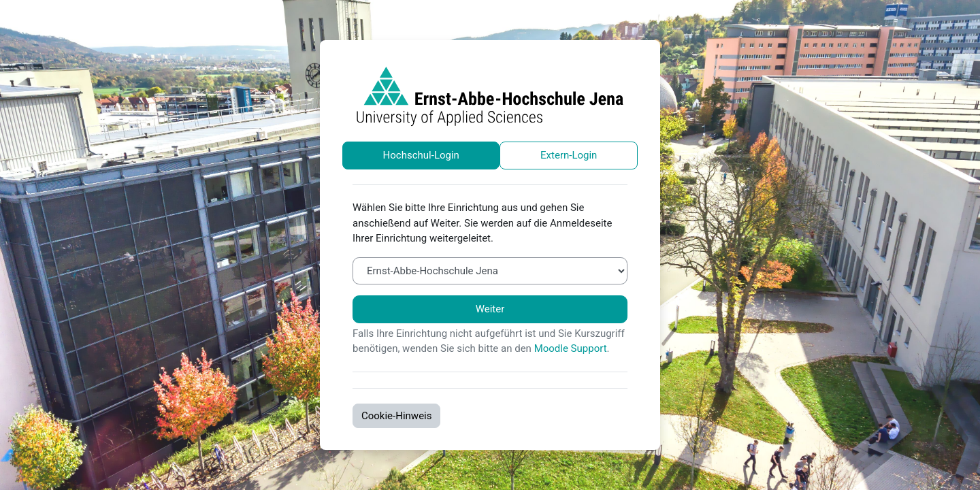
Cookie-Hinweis (396, 416)
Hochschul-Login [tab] (421, 155)
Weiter (490, 309)
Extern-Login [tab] (569, 155)
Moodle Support (571, 348)
